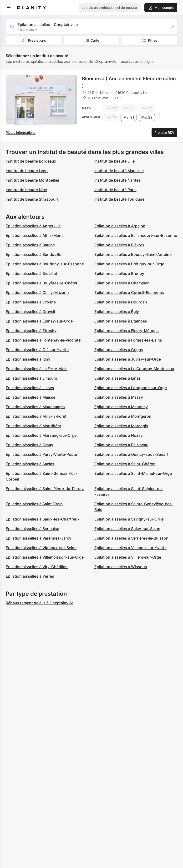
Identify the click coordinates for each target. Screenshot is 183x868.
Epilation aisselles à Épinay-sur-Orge (39, 321)
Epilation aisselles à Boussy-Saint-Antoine (133, 254)
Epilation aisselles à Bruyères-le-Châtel (41, 283)
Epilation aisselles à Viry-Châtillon (37, 567)
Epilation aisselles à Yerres (30, 576)
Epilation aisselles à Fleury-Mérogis (127, 331)
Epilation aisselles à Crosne (31, 302)
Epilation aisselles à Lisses (30, 388)
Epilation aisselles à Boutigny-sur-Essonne (45, 264)
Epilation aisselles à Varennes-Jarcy (38, 538)
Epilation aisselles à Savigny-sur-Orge (129, 519)
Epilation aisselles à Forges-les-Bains (128, 340)
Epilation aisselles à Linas (118, 378)
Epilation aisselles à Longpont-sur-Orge (131, 388)
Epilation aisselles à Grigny (119, 350)
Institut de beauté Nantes (117, 180)
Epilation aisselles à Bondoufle (33, 254)
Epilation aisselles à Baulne (30, 245)
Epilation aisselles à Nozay (119, 435)
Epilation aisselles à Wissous (121, 567)
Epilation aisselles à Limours (31, 378)
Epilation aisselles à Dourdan (121, 302)
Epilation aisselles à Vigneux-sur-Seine (41, 548)
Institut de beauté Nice (26, 190)
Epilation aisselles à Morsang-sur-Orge (41, 435)
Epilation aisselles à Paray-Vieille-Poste (41, 454)
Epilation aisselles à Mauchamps (35, 407)
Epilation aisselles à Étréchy (31, 331)
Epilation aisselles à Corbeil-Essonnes (129, 293)
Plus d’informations (21, 132)
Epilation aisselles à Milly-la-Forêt (36, 416)
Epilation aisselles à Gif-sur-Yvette (37, 350)
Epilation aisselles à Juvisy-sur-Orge (128, 359)
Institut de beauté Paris (115, 190)
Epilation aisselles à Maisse (30, 397)
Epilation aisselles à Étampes (121, 321)
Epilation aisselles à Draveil (30, 312)
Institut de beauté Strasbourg (33, 199)
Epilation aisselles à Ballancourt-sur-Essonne (136, 235)
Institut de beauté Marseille (119, 171)
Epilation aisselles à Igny (28, 359)
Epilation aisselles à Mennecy (121, 407)
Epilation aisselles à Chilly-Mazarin (37, 293)
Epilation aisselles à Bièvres (119, 245)
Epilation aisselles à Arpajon (120, 226)
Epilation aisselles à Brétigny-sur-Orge (129, 264)
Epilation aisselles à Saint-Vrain (34, 504)
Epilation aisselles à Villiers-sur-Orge (128, 557)
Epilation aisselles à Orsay (29, 445)
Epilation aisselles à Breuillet (31, 273)
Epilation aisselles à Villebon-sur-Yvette (130, 548)
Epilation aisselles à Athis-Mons (35, 235)
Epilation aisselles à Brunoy (119, 273)
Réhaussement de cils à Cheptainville (40, 603)
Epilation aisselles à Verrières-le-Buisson (131, 538)
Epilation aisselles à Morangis (121, 426)
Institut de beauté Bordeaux (31, 161)
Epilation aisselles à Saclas (30, 464)
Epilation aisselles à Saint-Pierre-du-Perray (45, 489)
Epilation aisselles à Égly (117, 312)
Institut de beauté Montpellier (33, 180)
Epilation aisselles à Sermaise (32, 529)
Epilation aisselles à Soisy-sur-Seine (127, 529)
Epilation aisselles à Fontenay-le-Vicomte (43, 340)
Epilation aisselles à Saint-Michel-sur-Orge (133, 473)
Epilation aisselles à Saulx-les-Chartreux (43, 519)
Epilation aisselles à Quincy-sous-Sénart (131, 454)
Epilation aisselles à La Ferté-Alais (37, 369)
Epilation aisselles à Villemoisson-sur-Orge (45, 557)
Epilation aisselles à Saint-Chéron (125, 464)
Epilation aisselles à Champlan (122, 283)
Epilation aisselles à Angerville (33, 226)
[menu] (9, 8)
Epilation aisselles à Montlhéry (33, 426)
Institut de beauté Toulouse (119, 199)
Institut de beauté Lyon (27, 171)
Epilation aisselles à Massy (119, 397)
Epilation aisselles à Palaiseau (121, 445)
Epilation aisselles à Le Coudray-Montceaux (134, 369)
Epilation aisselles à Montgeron (123, 416)
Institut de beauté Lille (114, 161)
